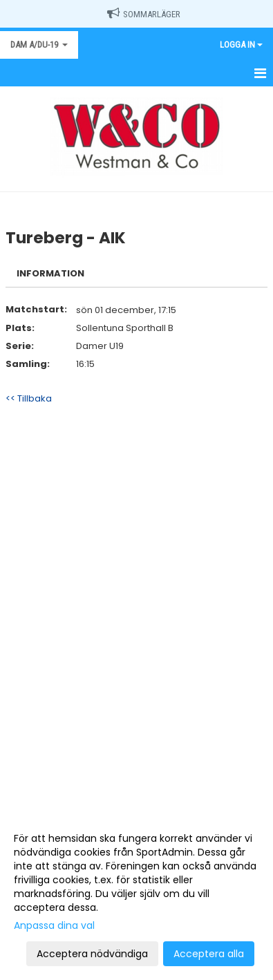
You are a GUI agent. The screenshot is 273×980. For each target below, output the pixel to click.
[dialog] (136, 895)
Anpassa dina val (54, 925)
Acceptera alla (209, 954)
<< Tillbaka (29, 398)
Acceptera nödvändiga (92, 954)
